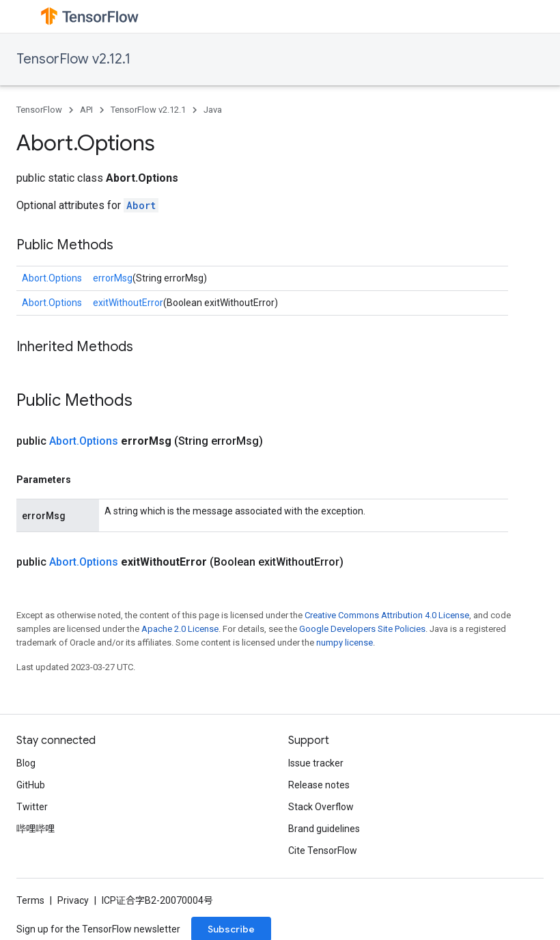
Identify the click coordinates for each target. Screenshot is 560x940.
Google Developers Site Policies (362, 629)
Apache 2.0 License (180, 629)
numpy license (345, 642)
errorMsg (113, 278)
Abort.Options (52, 278)
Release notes (319, 785)
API (86, 110)
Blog (26, 763)
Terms (30, 900)
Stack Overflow (321, 807)
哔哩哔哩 (36, 829)
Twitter (32, 807)
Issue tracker (316, 763)
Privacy (73, 900)
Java (213, 110)
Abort (141, 205)
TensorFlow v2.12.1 (73, 59)
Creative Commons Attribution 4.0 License (387, 615)
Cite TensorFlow (323, 851)
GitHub (31, 785)
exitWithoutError (128, 303)
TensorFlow (39, 110)
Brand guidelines (324, 829)
